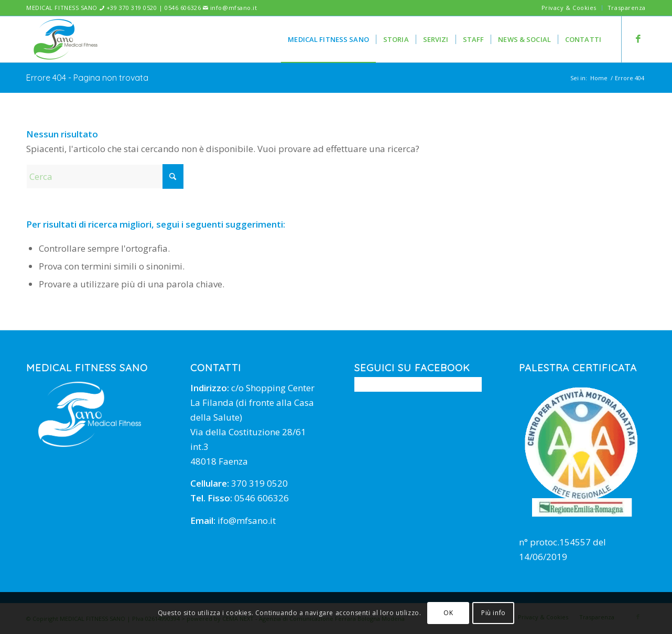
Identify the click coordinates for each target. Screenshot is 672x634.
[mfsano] (66, 39)
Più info (494, 613)
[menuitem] (569, 8)
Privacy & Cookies (569, 8)
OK (448, 613)
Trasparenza (627, 8)
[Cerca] (105, 176)
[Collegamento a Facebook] (638, 39)
